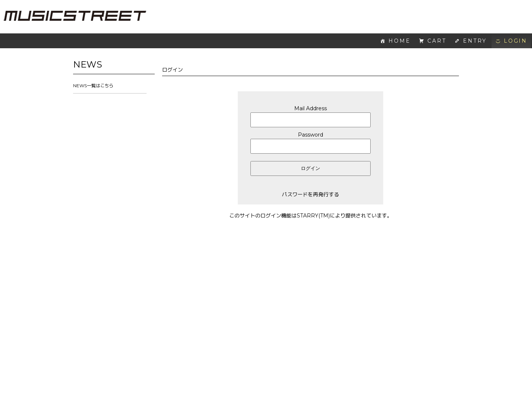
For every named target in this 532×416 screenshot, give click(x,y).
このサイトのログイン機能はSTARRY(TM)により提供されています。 (311, 216)
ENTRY (475, 41)
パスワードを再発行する (311, 194)
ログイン (311, 168)
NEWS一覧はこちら (93, 86)
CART (437, 41)
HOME (399, 41)
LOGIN (515, 41)
